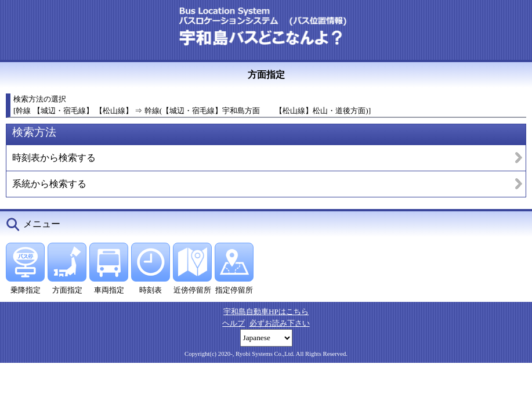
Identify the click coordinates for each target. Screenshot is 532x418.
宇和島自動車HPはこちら (266, 311)
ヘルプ (234, 323)
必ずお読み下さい (280, 323)
